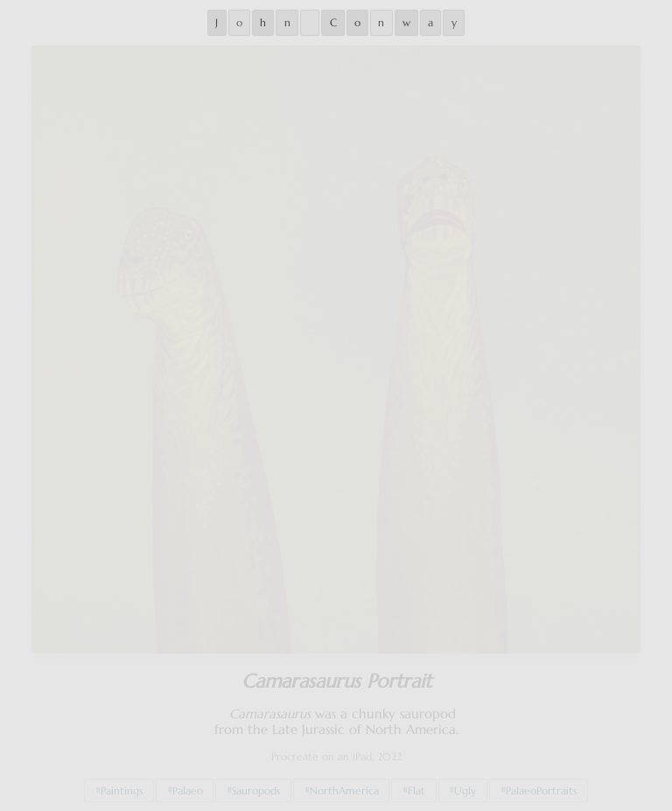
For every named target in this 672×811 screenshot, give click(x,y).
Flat (416, 787)
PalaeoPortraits (541, 787)
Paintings (122, 787)
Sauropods (256, 787)
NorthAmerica (344, 787)
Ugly (465, 787)
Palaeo (188, 787)
